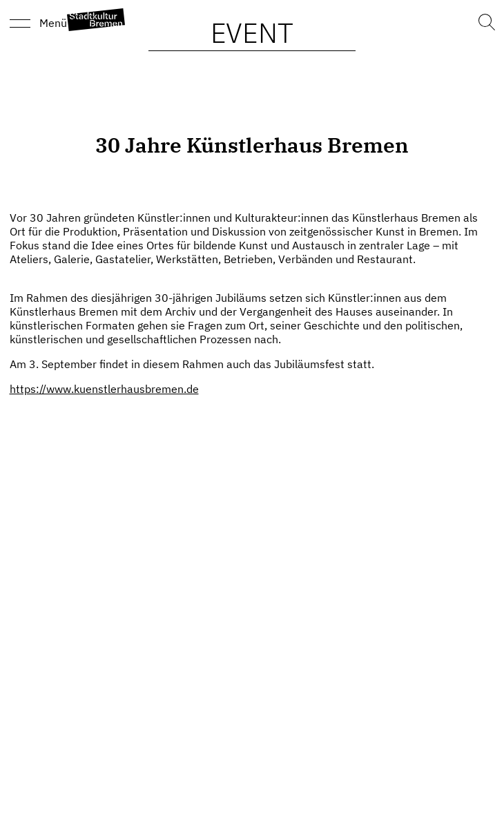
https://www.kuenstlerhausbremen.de (104, 389)
